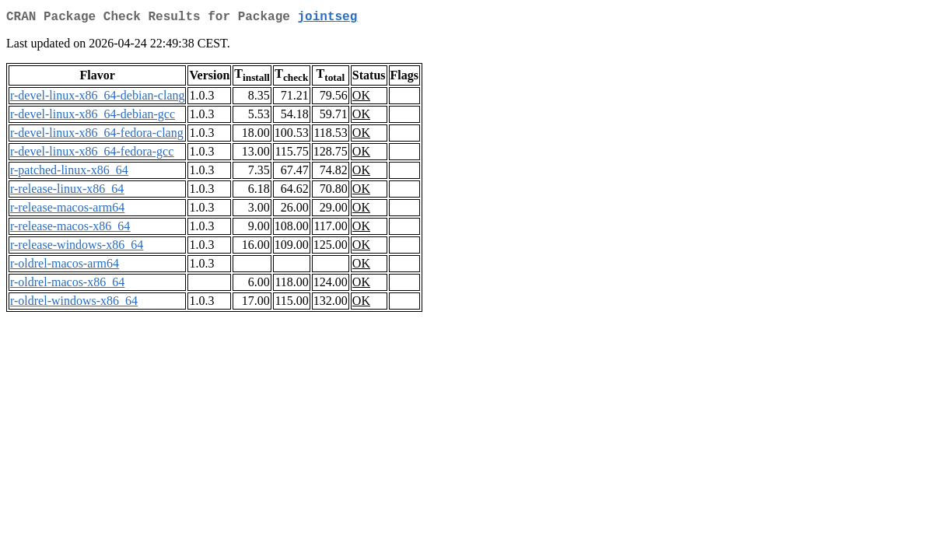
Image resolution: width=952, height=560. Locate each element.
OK (361, 98)
